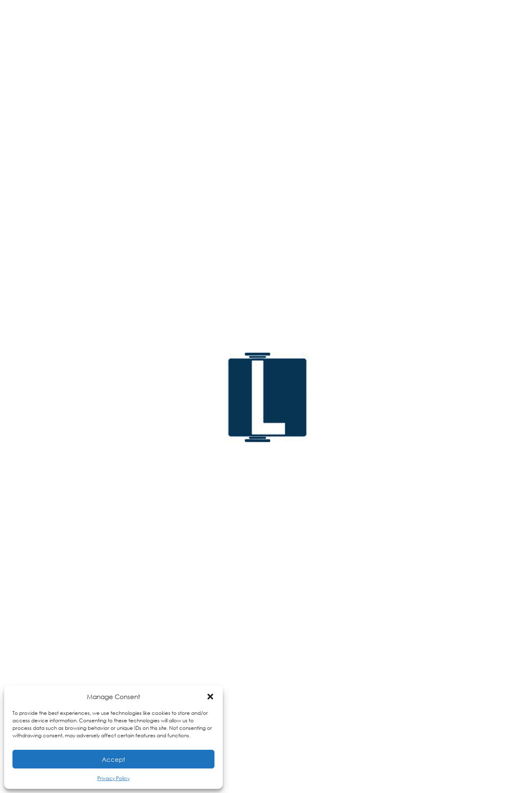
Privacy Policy (113, 778)
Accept (113, 759)
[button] (210, 697)
